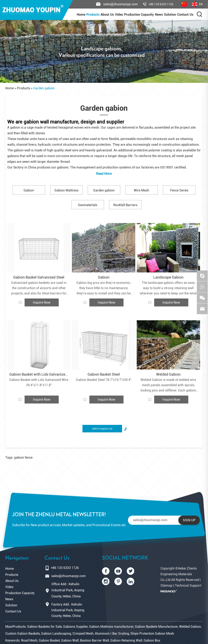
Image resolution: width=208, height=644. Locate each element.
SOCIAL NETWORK (125, 558)
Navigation (17, 558)
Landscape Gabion (168, 277)
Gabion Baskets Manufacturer (156, 627)
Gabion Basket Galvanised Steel (39, 277)
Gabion (29, 190)
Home (81, 15)
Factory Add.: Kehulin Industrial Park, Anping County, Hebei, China (68, 610)
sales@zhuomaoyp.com (68, 576)
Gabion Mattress (66, 190)
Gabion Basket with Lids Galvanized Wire (39, 374)
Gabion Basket (49, 640)
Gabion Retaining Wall (126, 640)
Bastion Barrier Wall (94, 640)
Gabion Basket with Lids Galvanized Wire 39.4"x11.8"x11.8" (39, 382)
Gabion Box (152, 640)
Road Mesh (29, 640)
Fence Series (179, 190)
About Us (107, 15)
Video (119, 15)
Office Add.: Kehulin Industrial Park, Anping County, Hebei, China (68, 590)
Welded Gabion (168, 374)
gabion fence (23, 458)
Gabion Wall (70, 640)
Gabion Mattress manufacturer (111, 627)
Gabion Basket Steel (104, 374)
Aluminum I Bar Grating (112, 634)
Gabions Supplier (75, 627)
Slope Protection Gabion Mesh (152, 634)
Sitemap (166, 586)
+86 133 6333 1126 (158, 4)
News (159, 15)
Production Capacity (139, 15)
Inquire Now (42, 302)
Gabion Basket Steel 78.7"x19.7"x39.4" (104, 380)
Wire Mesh (141, 190)
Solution (170, 15)
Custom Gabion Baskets (23, 634)
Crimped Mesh (83, 634)
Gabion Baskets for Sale (44, 627)
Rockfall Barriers (125, 205)
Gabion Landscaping (56, 634)
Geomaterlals (88, 205)
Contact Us (185, 15)
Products (93, 15)
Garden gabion (44, 88)
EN (197, 4)
